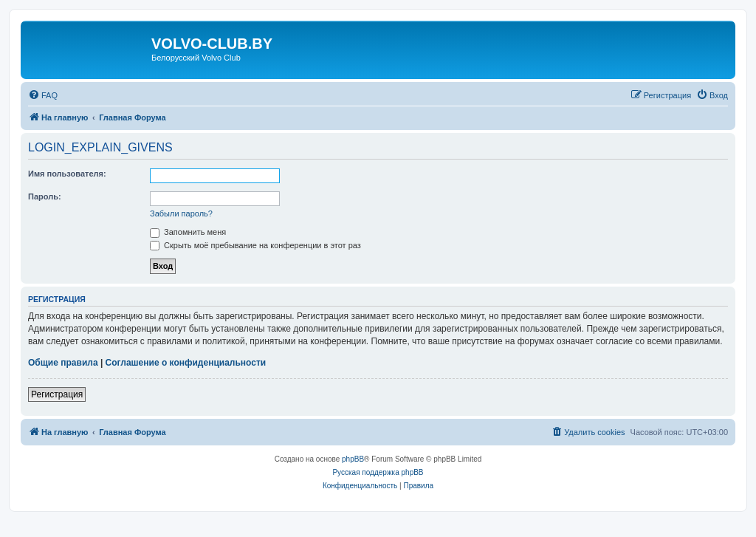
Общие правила (63, 363)
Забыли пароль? (181, 213)
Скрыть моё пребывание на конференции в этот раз (255, 245)
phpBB (353, 459)
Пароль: (45, 196)
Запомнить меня (188, 232)
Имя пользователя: (67, 174)
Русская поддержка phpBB (378, 472)
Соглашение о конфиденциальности (186, 363)
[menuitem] (43, 95)
